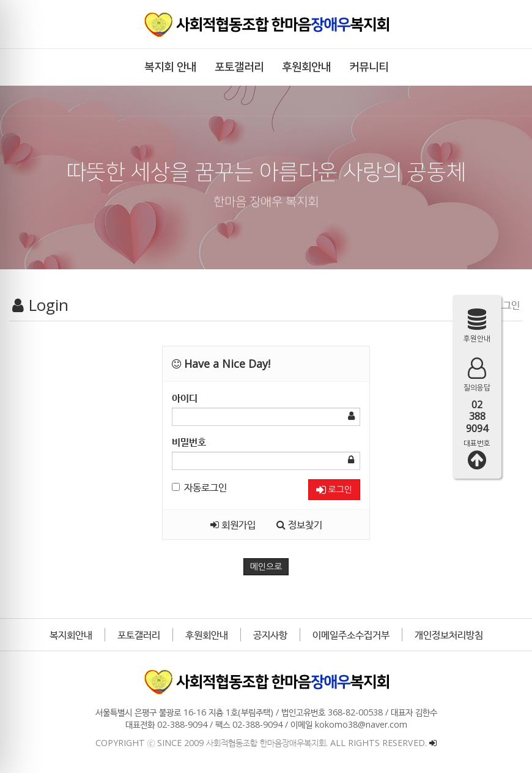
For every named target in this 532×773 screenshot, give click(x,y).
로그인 (334, 490)
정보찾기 (299, 525)
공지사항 (270, 635)
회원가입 (233, 525)
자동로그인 (199, 487)
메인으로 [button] (266, 567)
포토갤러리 (139, 635)
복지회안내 (71, 635)
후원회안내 (207, 635)
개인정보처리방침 (449, 635)
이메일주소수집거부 (351, 635)
